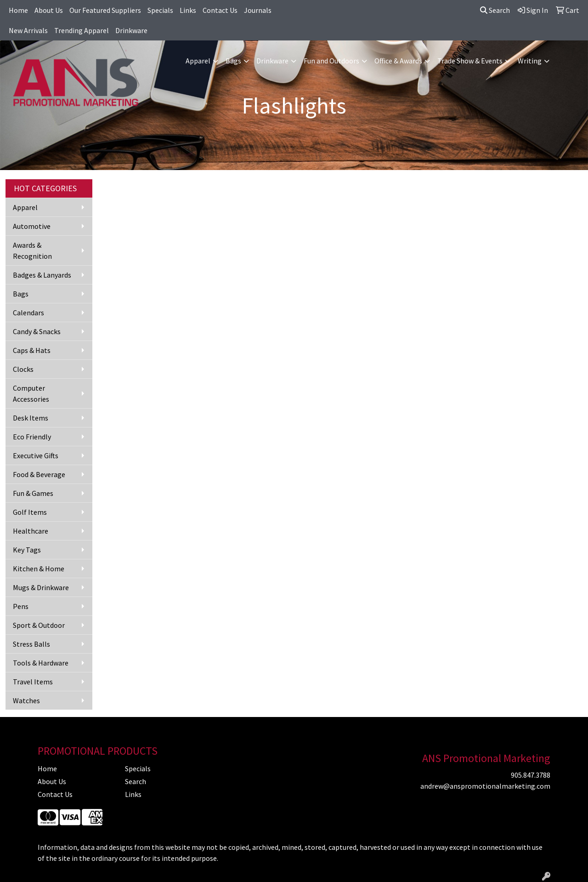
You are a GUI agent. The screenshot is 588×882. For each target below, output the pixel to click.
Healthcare (31, 531)
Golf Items (30, 512)
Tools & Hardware (41, 663)
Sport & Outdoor (39, 625)
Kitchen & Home (39, 569)
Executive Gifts (36, 455)
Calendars (28, 313)
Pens (21, 606)
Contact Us (220, 10)
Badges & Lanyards (42, 275)
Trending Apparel (82, 30)
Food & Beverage (39, 474)
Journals (258, 10)
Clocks (23, 369)
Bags (233, 61)
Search (495, 10)
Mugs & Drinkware (41, 587)
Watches (26, 700)
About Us (49, 10)
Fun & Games (33, 493)
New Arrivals (28, 30)
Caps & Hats (32, 350)
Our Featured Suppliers (105, 10)
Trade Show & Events (470, 61)
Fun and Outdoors (331, 61)
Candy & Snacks (37, 331)
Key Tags (27, 550)
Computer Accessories (31, 393)
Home (18, 10)
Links (188, 10)
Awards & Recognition (32, 250)
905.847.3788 (531, 775)
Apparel (198, 61)
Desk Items (31, 418)
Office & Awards (398, 61)
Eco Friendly (32, 437)
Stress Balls (31, 644)
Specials (160, 10)
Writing (530, 61)
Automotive (32, 226)
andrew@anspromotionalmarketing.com (485, 786)
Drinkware (131, 30)
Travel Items (33, 682)
